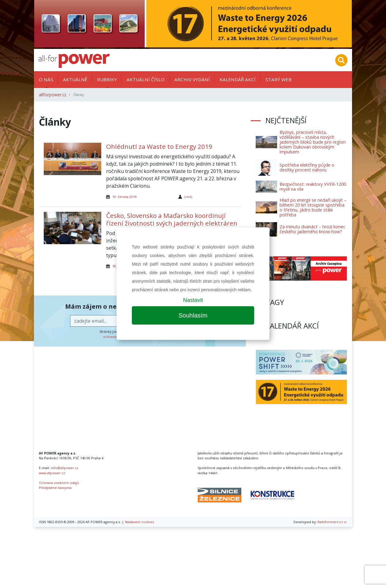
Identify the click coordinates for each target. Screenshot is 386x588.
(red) (188, 197)
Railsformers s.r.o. (332, 522)
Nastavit (193, 300)
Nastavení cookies (139, 522)
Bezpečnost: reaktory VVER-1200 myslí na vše (313, 187)
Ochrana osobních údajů (59, 483)
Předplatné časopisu (55, 488)
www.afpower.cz (52, 473)
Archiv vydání (192, 79)
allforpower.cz (53, 95)
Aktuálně (75, 79)
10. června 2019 (124, 197)
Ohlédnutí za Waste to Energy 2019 (159, 146)
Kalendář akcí (238, 79)
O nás (46, 79)
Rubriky (107, 79)
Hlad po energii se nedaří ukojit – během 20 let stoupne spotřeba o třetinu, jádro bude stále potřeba (313, 207)
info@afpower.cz (65, 468)
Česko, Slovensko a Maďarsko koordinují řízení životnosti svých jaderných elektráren (172, 219)
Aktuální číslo (146, 79)
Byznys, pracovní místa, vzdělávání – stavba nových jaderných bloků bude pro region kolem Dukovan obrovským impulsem (313, 142)
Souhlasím (193, 315)
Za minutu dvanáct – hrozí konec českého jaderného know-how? (312, 229)
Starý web (278, 79)
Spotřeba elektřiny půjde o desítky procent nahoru (307, 167)
